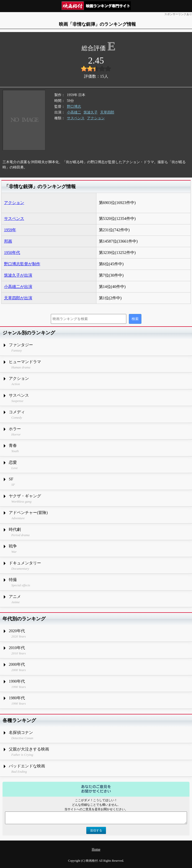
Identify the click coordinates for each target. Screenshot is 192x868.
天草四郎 (107, 112)
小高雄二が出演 (18, 287)
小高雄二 (74, 112)
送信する (96, 830)
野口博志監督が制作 (22, 264)
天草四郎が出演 (18, 298)
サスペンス (76, 118)
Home (96, 849)
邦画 (8, 241)
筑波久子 (91, 112)
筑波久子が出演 (18, 275)
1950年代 (12, 253)
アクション (96, 118)
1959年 (10, 230)
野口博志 (74, 107)
